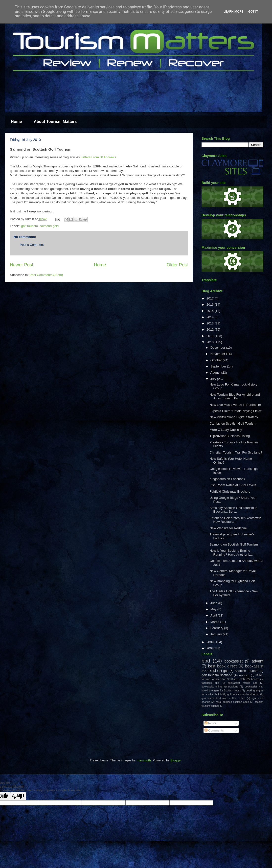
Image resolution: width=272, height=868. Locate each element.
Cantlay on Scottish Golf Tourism (233, 423)
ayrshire (244, 675)
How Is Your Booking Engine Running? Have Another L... (231, 553)
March (215, 622)
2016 (211, 305)
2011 (211, 336)
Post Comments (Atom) (46, 275)
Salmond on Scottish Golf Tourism (234, 544)
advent (258, 661)
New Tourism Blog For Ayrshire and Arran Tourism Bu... (235, 397)
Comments (214, 730)
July (214, 379)
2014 (211, 317)
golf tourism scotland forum (243, 694)
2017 (211, 298)
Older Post (177, 265)
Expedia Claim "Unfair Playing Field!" (236, 411)
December (218, 348)
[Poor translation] (18, 796)
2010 (211, 342)
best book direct (222, 666)
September (219, 366)
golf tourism (30, 226)
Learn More (233, 11)
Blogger (176, 760)
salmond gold (49, 226)
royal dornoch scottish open (232, 702)
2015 (211, 311)
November (218, 354)
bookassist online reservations (220, 687)
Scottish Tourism (247, 671)
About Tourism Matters (55, 122)
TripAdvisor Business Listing (230, 436)
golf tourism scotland (217, 675)
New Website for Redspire (228, 528)
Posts (210, 723)
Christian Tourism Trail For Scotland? (236, 452)
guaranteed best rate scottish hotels (223, 698)
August (216, 373)
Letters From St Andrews (98, 157)
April (214, 615)
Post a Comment (32, 245)
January (217, 634)
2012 (211, 330)
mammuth (144, 760)
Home (16, 122)
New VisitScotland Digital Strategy (234, 417)
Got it (253, 11)
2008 (211, 648)
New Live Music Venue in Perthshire (235, 405)
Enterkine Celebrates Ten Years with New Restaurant (235, 520)
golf (226, 671)
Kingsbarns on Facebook (227, 479)
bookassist (234, 661)
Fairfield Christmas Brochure (230, 491)
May (214, 609)
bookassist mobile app (243, 683)
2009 (211, 642)
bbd (206, 661)
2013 (211, 323)
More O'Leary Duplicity (226, 430)
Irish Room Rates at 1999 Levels (233, 485)
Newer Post (22, 265)
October (217, 360)
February (217, 628)
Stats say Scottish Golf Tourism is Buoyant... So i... (233, 510)
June (214, 603)
